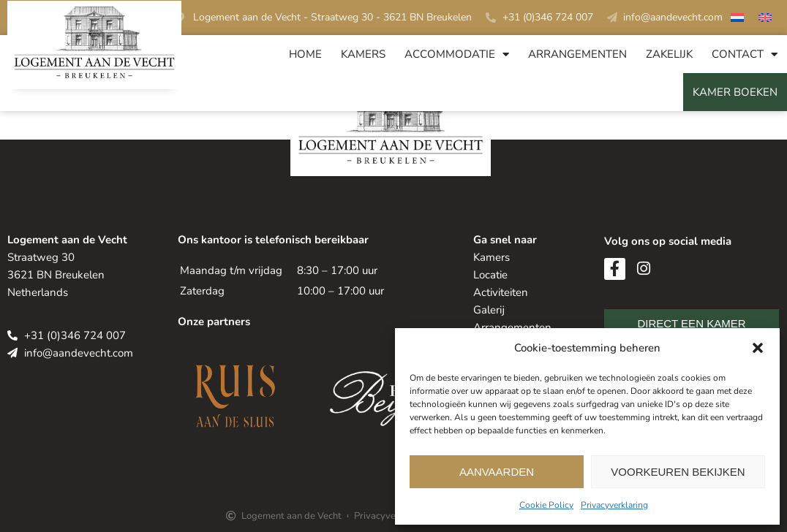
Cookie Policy (546, 505)
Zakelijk (669, 54)
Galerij (489, 310)
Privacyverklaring (614, 505)
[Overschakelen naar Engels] (765, 19)
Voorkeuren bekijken (678, 472)
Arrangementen (577, 54)
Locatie (490, 275)
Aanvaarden (497, 472)
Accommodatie (457, 54)
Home (305, 54)
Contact (745, 54)
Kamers (363, 54)
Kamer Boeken (735, 92)
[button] (758, 348)
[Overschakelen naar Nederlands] (737, 19)
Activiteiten (501, 292)
